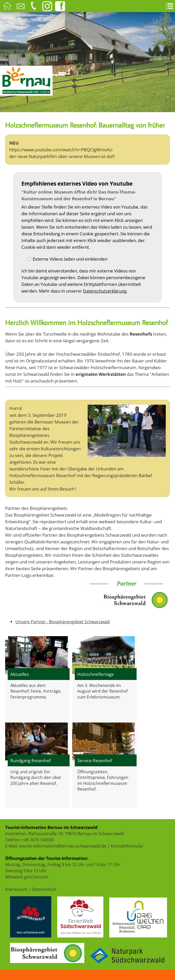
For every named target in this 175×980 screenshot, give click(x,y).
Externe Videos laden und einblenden (70, 259)
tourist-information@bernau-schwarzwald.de (63, 846)
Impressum (16, 889)
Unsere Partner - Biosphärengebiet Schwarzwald (63, 622)
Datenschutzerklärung (105, 291)
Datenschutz (44, 889)
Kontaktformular (127, 846)
